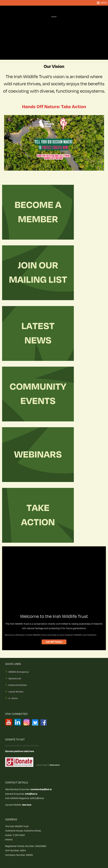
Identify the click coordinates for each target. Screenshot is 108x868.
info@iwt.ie (31, 794)
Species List (15, 679)
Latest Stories (16, 692)
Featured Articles (18, 685)
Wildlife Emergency (19, 672)
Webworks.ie (55, 765)
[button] (104, 3)
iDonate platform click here (20, 751)
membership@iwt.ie (41, 789)
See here (27, 805)
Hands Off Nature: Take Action (54, 107)
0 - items (13, 698)
